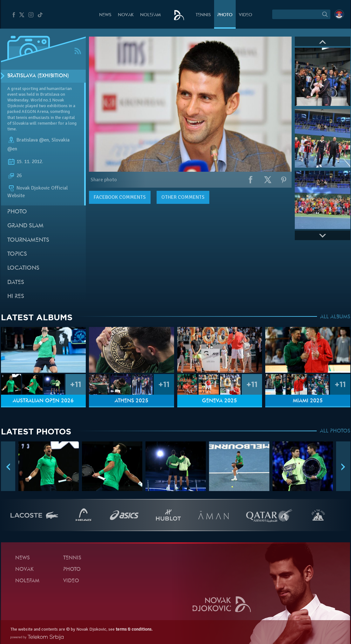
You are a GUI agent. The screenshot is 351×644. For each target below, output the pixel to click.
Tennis (203, 15)
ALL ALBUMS (335, 317)
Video (246, 15)
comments (120, 197)
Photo (225, 15)
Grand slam (25, 226)
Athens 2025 (132, 401)
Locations (23, 268)
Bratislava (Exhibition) (38, 76)
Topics (17, 254)
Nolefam (150, 15)
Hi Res (16, 297)
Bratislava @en (33, 140)
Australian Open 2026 (43, 401)
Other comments (183, 197)
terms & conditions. (134, 629)
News (105, 15)
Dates (16, 283)
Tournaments (28, 240)
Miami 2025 (308, 401)
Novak (126, 15)
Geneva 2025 (219, 401)
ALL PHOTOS (335, 431)
